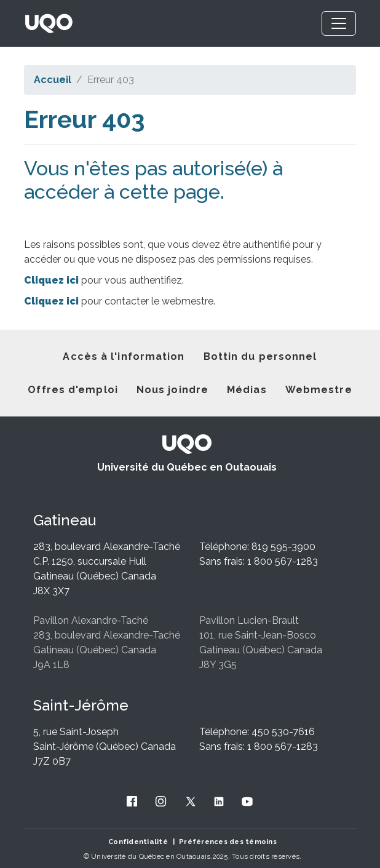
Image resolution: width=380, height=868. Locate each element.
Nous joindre (172, 390)
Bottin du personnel (260, 356)
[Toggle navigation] (339, 23)
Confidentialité (138, 842)
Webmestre (319, 390)
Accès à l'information (124, 356)
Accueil (53, 80)
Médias (247, 390)
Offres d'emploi (73, 390)
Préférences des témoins (228, 842)
